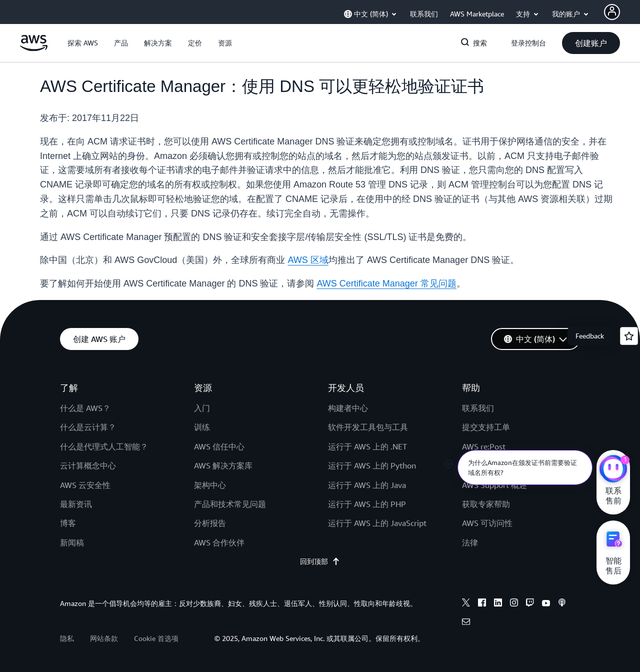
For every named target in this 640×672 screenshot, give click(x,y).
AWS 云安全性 (85, 485)
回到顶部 (320, 561)
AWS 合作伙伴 (219, 542)
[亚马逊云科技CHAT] (613, 470)
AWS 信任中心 (219, 446)
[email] (466, 623)
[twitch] (530, 604)
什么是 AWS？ (85, 408)
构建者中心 (348, 408)
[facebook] (482, 604)
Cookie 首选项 (156, 638)
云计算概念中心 (88, 465)
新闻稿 (72, 542)
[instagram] (514, 604)
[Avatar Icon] (612, 12)
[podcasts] (562, 604)
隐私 (67, 638)
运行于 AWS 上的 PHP (367, 504)
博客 (68, 523)
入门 (202, 408)
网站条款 (104, 638)
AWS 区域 (308, 260)
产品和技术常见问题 (230, 504)
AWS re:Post (484, 446)
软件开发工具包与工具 (368, 427)
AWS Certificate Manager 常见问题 (386, 283)
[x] (466, 604)
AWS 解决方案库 (223, 465)
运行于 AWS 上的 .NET (367, 446)
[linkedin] (498, 604)
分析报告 (210, 523)
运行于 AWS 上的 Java (367, 485)
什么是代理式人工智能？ (104, 446)
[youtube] (546, 604)
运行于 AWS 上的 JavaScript (377, 523)
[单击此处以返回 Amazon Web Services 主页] (34, 48)
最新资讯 (76, 504)
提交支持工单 (486, 427)
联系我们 (478, 408)
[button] (83, 43)
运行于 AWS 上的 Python (372, 465)
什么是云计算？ (88, 427)
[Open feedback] (629, 336)
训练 (202, 427)
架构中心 (210, 485)
